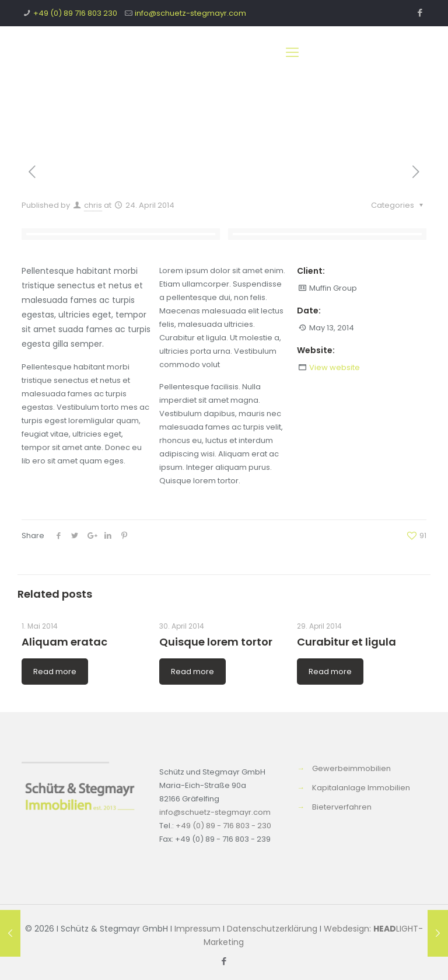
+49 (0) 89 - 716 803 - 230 (223, 826)
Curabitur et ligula (346, 642)
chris (93, 205)
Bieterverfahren (342, 807)
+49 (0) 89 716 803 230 (75, 13)
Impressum (197, 929)
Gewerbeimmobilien (351, 768)
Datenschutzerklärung (272, 929)
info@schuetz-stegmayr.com (190, 13)
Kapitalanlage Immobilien (361, 788)
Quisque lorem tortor (216, 642)
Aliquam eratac (64, 642)
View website (335, 367)
